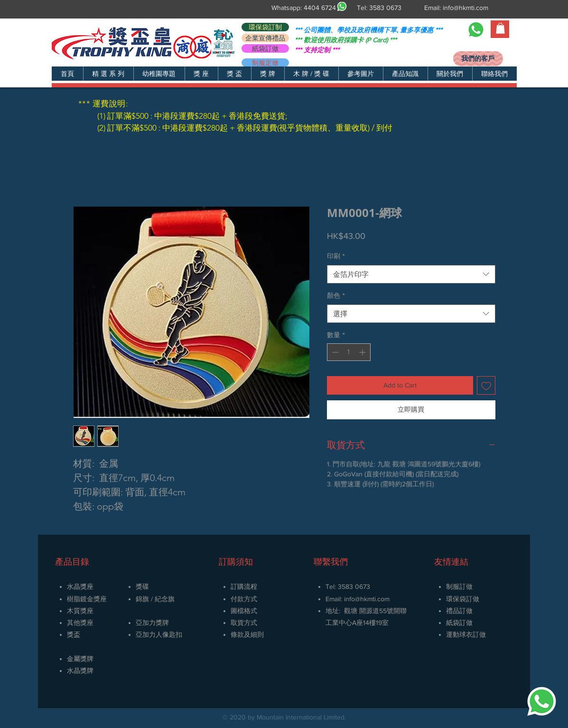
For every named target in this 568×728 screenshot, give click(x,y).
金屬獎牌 (80, 659)
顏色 (336, 295)
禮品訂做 (459, 611)
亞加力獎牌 (152, 623)
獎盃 (74, 634)
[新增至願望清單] (486, 385)
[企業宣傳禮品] (265, 38)
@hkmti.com (372, 599)
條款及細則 (247, 634)
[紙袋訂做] (265, 48)
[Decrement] (334, 352)
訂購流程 (244, 586)
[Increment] (363, 352)
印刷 (336, 256)
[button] (108, 74)
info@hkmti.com (466, 8)
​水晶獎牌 (80, 671)
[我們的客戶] (478, 59)
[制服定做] (265, 63)
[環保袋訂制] (265, 27)
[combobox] (411, 274)
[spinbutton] (349, 352)
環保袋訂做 (463, 599)
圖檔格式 (244, 611)
